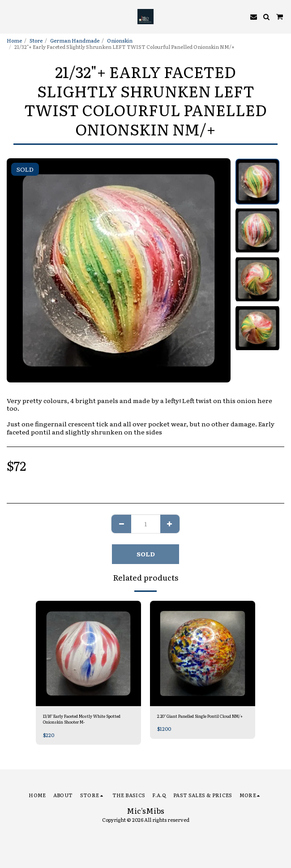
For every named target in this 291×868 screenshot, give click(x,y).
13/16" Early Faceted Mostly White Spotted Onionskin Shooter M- (82, 719)
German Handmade (75, 40)
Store (36, 40)
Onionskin (120, 40)
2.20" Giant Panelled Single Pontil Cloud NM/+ (200, 716)
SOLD (146, 554)
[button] (10, 17)
